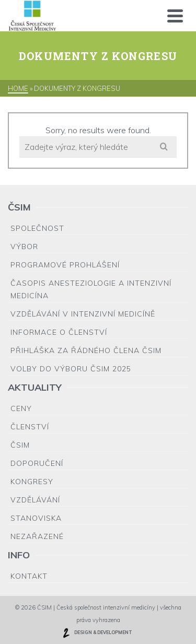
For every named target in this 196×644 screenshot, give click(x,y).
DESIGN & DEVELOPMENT (97, 633)
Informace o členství (59, 332)
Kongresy (32, 482)
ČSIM (20, 445)
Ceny (21, 408)
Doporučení (37, 463)
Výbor (24, 247)
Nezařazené (37, 536)
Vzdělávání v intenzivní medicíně (83, 314)
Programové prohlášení (65, 265)
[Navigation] (175, 16)
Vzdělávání (35, 500)
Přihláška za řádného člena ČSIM (86, 350)
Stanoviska (36, 518)
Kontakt (29, 576)
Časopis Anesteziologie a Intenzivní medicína (91, 289)
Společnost (37, 228)
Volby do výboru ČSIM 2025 (71, 369)
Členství (30, 427)
